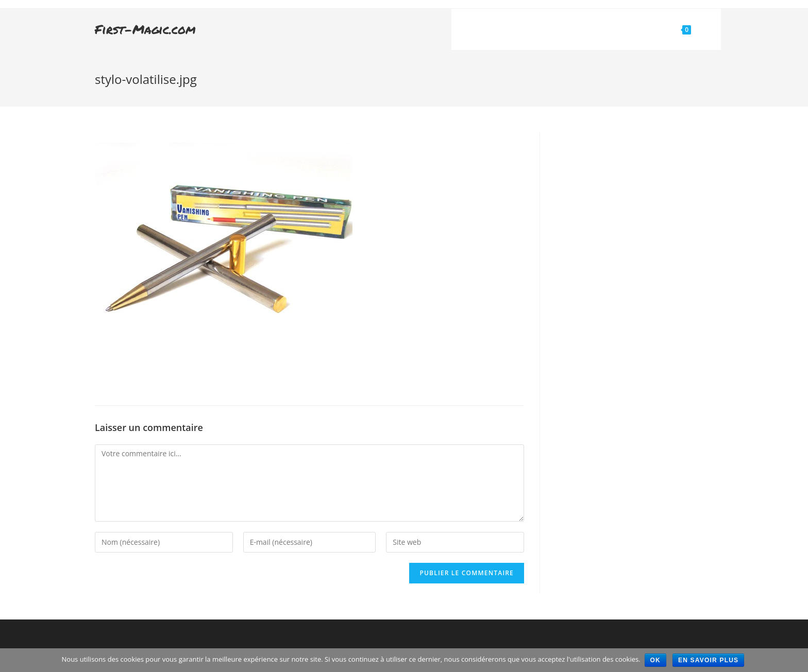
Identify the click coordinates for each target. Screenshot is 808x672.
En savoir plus (709, 660)
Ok (655, 660)
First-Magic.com (145, 29)
